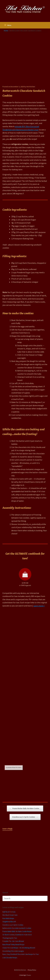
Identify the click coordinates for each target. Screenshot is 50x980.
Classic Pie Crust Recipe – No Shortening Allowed (19, 948)
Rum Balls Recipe (8, 918)
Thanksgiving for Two (10, 938)
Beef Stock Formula (9, 912)
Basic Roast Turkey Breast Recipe (13, 945)
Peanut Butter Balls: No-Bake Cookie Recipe (17, 931)
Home (6, 31)
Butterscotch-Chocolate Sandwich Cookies (17, 928)
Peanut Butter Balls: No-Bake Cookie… (25, 809)
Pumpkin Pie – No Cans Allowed (13, 941)
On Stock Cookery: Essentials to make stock (17, 935)
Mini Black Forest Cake (10, 915)
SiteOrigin (23, 975)
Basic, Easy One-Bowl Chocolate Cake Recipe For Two (21, 954)
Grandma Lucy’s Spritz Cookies (25, 817)
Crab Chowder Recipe (10, 958)
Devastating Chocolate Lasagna (13, 951)
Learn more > (39, 606)
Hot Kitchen (31, 87)
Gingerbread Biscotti (9, 922)
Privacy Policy (32, 970)
